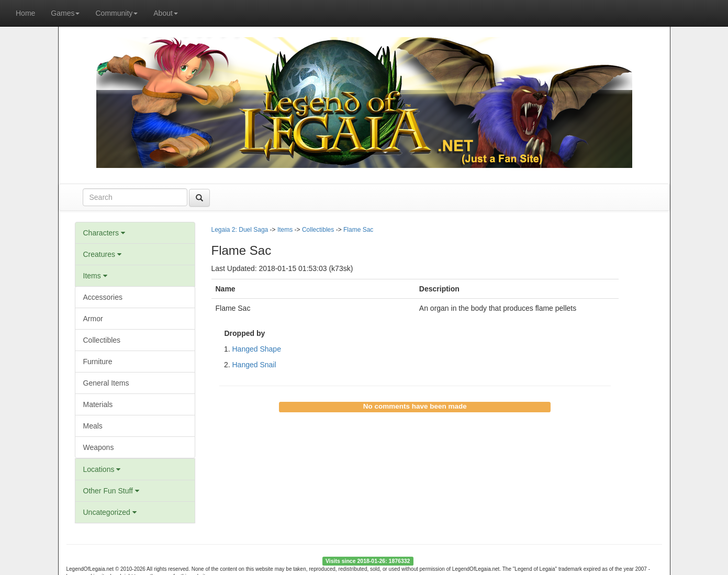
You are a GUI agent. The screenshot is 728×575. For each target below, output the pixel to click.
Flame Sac (358, 230)
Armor (93, 319)
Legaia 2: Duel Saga (240, 230)
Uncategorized (110, 512)
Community (116, 13)
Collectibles (102, 340)
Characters (104, 233)
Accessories (103, 297)
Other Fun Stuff (111, 491)
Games (65, 13)
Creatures (102, 254)
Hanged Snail (254, 365)
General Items (106, 383)
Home (25, 13)
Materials (98, 404)
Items (95, 276)
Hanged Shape (257, 349)
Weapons (99, 447)
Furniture (98, 362)
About (166, 13)
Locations (102, 469)
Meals (93, 426)
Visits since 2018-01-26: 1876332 (368, 561)
